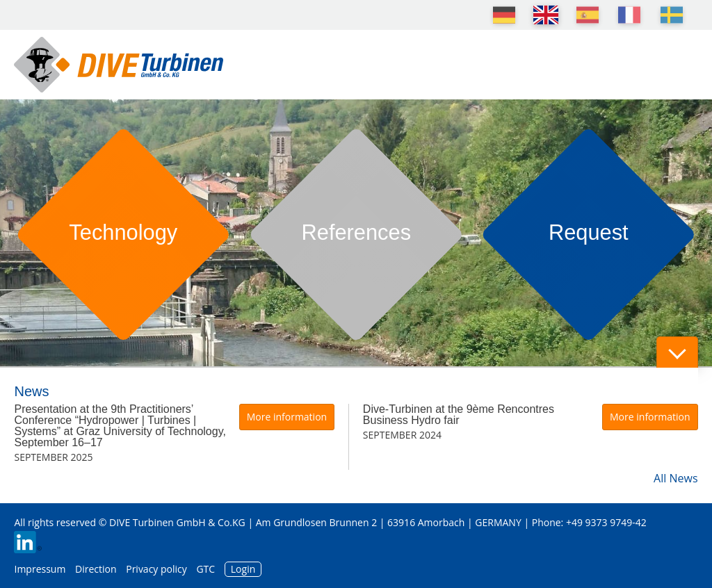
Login (243, 569)
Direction (96, 569)
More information (287, 417)
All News (675, 478)
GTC (205, 569)
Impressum (40, 569)
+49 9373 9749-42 (606, 522)
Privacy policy (156, 569)
